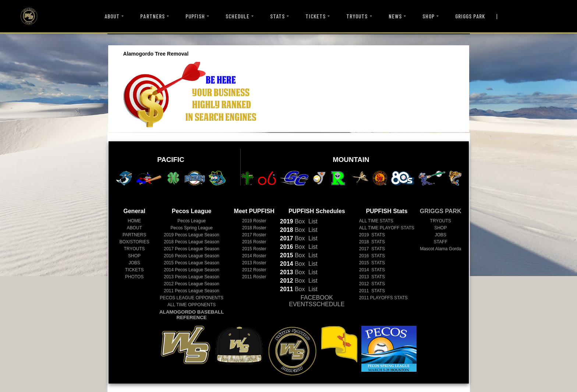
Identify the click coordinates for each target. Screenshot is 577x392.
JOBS (134, 263)
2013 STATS (372, 277)
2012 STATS (372, 284)
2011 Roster (254, 277)
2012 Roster (254, 270)
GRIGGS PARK (470, 16)
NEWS (395, 16)
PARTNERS (152, 16)
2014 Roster (254, 256)
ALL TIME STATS (376, 221)
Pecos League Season (192, 235)
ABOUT (112, 16)
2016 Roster (254, 242)
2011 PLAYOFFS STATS (383, 298)
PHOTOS (134, 277)
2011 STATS (372, 291)
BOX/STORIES (134, 242)
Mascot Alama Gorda (440, 249)
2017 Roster (254, 235)
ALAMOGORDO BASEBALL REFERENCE (192, 315)
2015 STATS (372, 263)
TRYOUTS (357, 16)
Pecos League (192, 221)
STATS (277, 16)
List (312, 221)
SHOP (429, 16)
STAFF (441, 242)
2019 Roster (254, 221)
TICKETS (316, 16)
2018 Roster (254, 228)
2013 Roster (254, 263)
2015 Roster (254, 249)
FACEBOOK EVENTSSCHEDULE (317, 301)
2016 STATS (372, 256)
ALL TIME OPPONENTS (192, 305)
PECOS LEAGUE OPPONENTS (192, 298)
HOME (134, 221)
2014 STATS (372, 270)
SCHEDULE (237, 16)
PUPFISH (195, 16)
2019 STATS (372, 235)
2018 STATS (372, 242)
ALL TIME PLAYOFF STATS (387, 228)
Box (293, 221)
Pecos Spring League (192, 228)
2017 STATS (372, 249)
